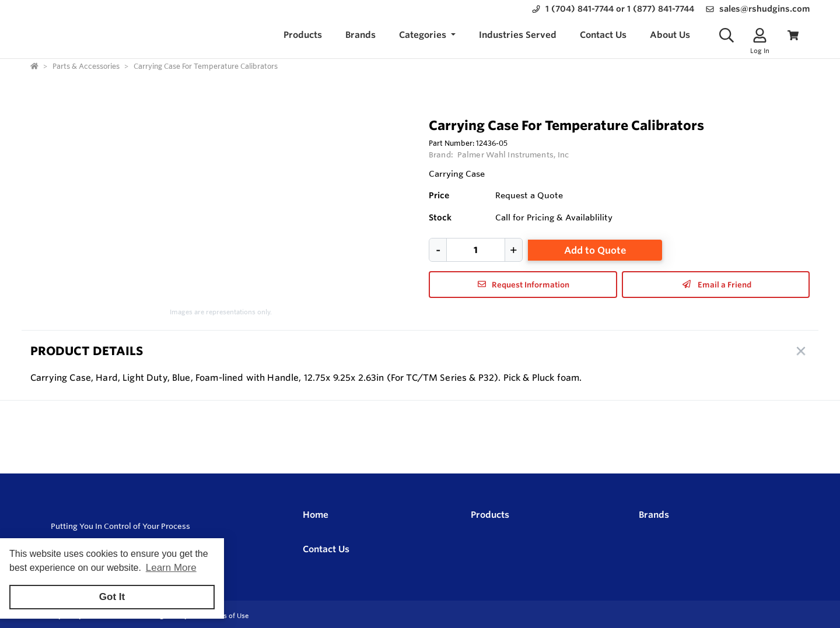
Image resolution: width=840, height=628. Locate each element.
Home (316, 515)
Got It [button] (112, 597)
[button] (427, 35)
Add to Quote (595, 250)
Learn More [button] (171, 568)
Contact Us (326, 549)
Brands (654, 515)
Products (490, 515)
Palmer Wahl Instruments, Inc (513, 155)
